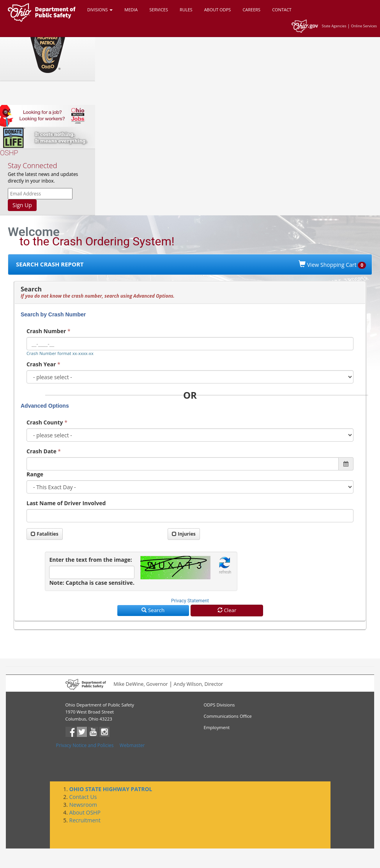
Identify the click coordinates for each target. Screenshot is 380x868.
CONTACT (282, 10)
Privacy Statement (190, 601)
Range (35, 474)
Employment (217, 727)
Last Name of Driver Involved (66, 503)
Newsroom (83, 805)
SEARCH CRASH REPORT (50, 264)
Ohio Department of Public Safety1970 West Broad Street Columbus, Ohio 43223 (100, 712)
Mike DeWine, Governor (141, 684)
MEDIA (131, 10)
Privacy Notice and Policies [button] (85, 745)
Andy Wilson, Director (199, 684)
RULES (186, 10)
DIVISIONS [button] (100, 10)
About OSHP (85, 812)
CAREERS (251, 10)
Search (153, 610)
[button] (225, 566)
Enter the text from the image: (90, 560)
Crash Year (41, 364)
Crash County (45, 422)
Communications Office (228, 716)
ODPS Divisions (219, 705)
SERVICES (159, 10)
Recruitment (85, 820)
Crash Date (42, 451)
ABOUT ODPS (218, 10)
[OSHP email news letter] (40, 194)
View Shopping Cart (332, 265)
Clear (227, 610)
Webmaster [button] (132, 745)
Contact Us (83, 797)
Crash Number (46, 331)
